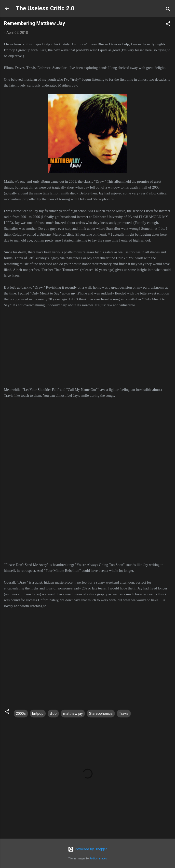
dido (53, 714)
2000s (21, 714)
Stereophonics (101, 714)
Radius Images (98, 859)
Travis (124, 714)
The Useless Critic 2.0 (45, 8)
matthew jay (73, 714)
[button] (168, 25)
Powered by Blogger (87, 849)
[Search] (168, 10)
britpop (38, 714)
